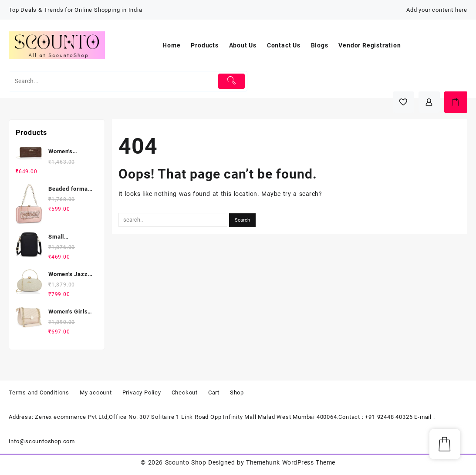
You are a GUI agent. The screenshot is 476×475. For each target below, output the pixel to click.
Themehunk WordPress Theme (290, 462)
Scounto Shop (186, 462)
